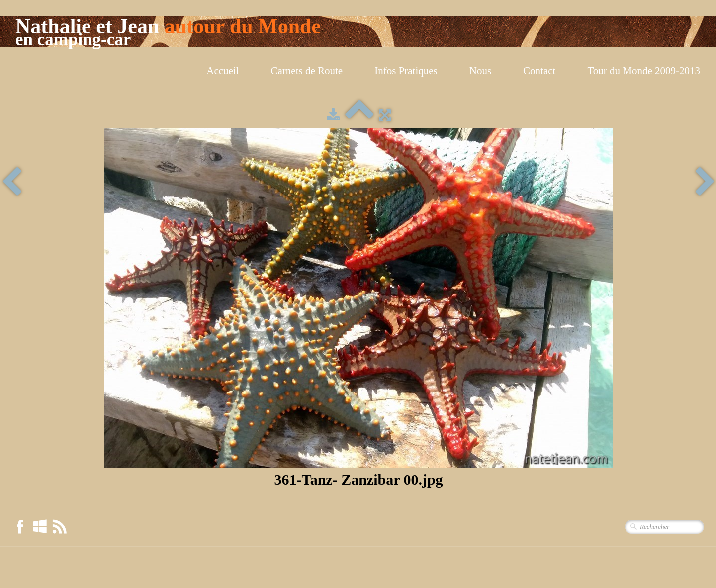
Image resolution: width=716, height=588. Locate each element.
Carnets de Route (307, 71)
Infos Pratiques (406, 71)
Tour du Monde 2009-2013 (644, 71)
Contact (539, 71)
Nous (480, 71)
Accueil (223, 71)
